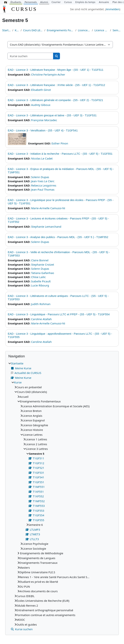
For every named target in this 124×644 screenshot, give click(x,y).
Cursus (68, 2)
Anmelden (113, 9)
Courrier (56, 2)
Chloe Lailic (38, 277)
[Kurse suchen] (30, 56)
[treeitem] (62, 496)
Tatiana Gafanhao (43, 273)
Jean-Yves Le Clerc (43, 181)
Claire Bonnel (40, 260)
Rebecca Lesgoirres (44, 185)
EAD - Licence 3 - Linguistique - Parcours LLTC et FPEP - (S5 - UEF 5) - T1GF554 (59, 314)
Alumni (44, 2)
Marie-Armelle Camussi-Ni (48, 208)
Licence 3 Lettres (102, 30)
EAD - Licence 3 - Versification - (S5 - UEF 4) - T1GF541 (43, 130)
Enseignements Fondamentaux (60, 30)
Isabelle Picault (41, 281)
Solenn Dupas (40, 177)
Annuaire (104, 2)
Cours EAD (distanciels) (33, 30)
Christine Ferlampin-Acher (48, 74)
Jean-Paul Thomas (43, 189)
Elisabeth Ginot (41, 90)
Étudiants (16, 2)
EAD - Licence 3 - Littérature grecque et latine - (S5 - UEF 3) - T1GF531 (52, 115)
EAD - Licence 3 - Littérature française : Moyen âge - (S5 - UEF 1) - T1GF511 (56, 70)
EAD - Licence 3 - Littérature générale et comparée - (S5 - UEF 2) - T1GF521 (55, 100)
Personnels (31, 2)
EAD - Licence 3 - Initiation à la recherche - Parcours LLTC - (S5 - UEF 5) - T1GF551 (60, 154)
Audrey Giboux (41, 105)
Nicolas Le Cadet (42, 158)
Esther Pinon (60, 143)
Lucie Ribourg (40, 285)
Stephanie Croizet (43, 264)
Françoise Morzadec (44, 120)
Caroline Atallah (41, 319)
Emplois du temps (85, 2)
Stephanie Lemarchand (46, 227)
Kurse (17, 30)
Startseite (6, 30)
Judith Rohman (41, 304)
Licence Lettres (84, 30)
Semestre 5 (117, 30)
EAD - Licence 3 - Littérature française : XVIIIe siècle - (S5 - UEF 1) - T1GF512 (56, 85)
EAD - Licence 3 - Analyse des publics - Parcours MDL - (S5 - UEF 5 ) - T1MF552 (58, 237)
